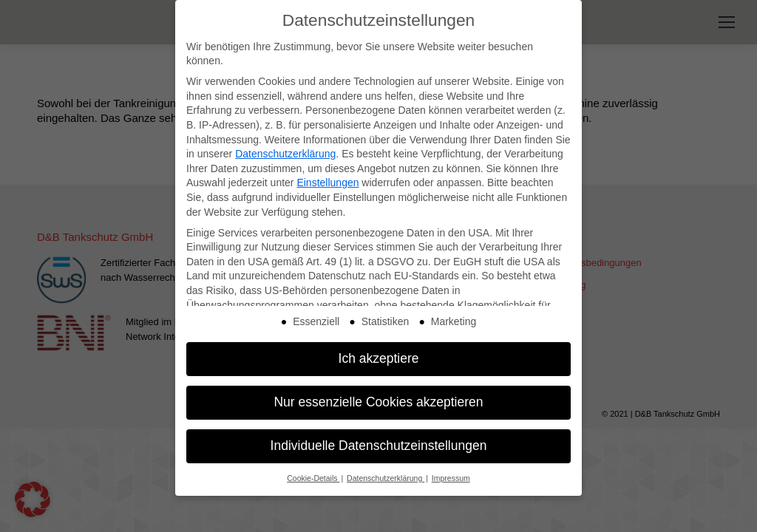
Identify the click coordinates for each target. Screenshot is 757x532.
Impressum (451, 473)
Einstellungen (327, 178)
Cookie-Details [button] (313, 473)
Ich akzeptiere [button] (379, 353)
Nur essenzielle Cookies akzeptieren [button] (378, 397)
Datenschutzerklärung (285, 149)
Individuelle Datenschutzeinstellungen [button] (379, 440)
